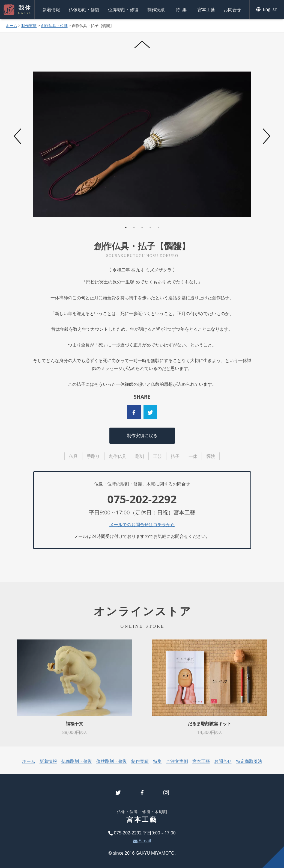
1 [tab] (126, 227)
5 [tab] (159, 227)
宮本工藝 (206, 10)
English (267, 9)
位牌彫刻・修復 (123, 10)
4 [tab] (150, 227)
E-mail (142, 841)
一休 (193, 456)
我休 (25, 10)
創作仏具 (118, 456)
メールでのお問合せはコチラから (142, 525)
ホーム (11, 26)
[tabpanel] (142, 144)
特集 (182, 10)
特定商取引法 (249, 761)
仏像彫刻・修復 (84, 10)
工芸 (157, 456)
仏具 (73, 456)
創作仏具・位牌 (54, 26)
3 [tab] (142, 227)
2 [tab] (134, 227)
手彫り (93, 456)
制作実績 (156, 10)
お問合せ (232, 10)
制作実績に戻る (142, 436)
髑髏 (211, 456)
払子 (175, 456)
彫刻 (140, 456)
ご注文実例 (177, 761)
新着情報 (51, 10)
